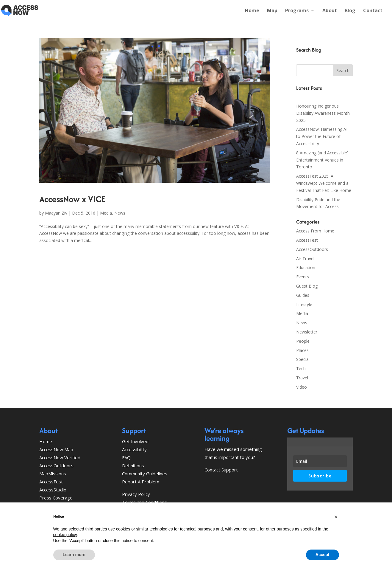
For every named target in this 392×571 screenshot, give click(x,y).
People (303, 341)
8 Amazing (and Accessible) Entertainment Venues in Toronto (322, 160)
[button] (336, 517)
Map (272, 11)
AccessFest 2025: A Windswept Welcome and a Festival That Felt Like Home (324, 183)
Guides (303, 295)
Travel (302, 378)
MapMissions (53, 474)
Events (303, 277)
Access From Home (315, 231)
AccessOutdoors (312, 249)
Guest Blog (307, 286)
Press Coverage (56, 498)
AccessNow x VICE (72, 199)
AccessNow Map (56, 449)
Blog (350, 11)
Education (306, 267)
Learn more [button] (74, 555)
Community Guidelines (145, 474)
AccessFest (307, 240)
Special (303, 359)
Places (302, 350)
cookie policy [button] (65, 535)
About (330, 11)
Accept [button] (322, 555)
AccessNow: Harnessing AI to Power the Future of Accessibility (322, 136)
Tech (301, 368)
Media (106, 213)
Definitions (133, 466)
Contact (373, 11)
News (120, 213)
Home (252, 11)
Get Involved (135, 441)
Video (302, 387)
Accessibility (134, 449)
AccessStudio (53, 490)
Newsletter (307, 332)
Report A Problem (141, 482)
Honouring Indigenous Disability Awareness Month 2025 (323, 113)
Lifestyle (304, 304)
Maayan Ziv (56, 213)
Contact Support (221, 470)
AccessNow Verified (60, 457)
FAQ (126, 457)
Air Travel (305, 259)
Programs (297, 11)
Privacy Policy (136, 494)
